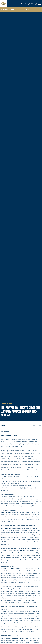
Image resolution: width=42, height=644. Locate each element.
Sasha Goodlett (17, 638)
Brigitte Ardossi (21, 551)
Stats (39, 10)
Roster (28, 10)
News (34, 10)
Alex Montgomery (6, 512)
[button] (22, 4)
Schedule (21, 10)
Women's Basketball (9, 10)
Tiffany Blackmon (33, 551)
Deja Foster (19, 611)
